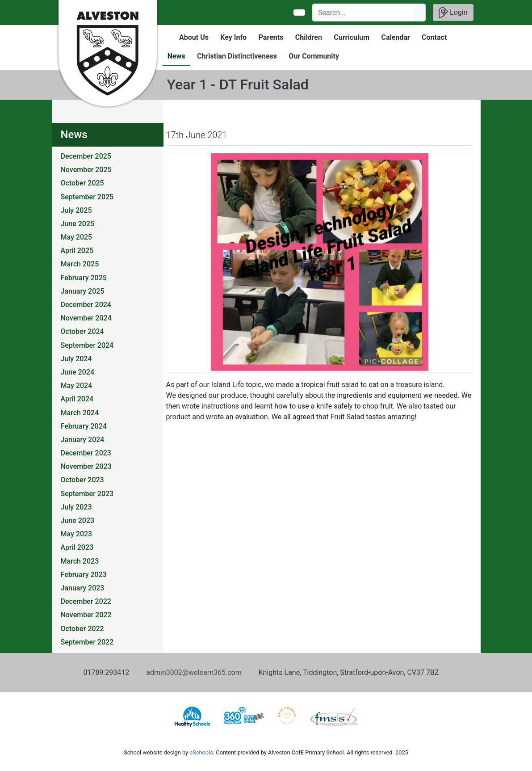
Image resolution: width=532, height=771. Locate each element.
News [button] (176, 56)
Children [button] (309, 37)
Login (453, 13)
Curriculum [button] (352, 37)
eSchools (201, 752)
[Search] (363, 13)
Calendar (395, 37)
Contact (434, 37)
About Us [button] (194, 37)
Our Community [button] (314, 56)
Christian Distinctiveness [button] (237, 56)
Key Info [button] (233, 37)
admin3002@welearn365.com (194, 672)
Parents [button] (271, 37)
